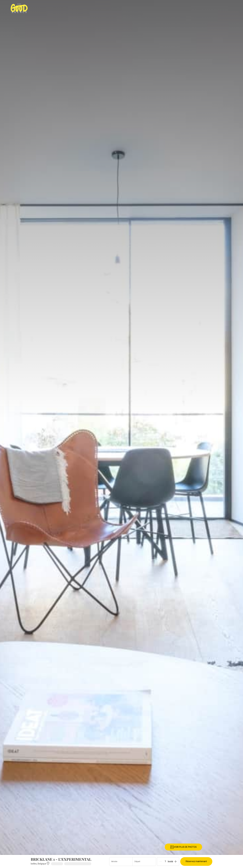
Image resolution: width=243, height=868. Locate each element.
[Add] (176, 862)
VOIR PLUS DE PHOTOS (183, 847)
